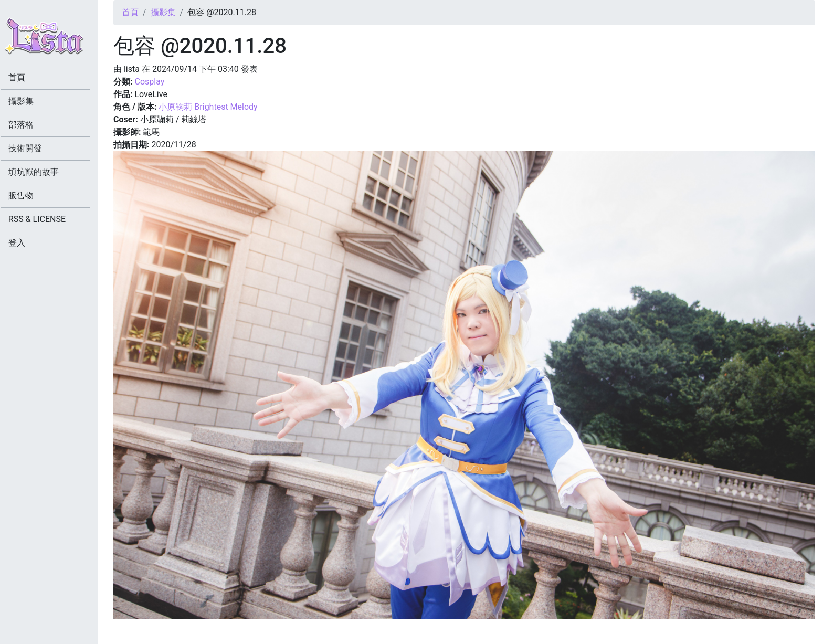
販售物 (28, 196)
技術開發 (33, 148)
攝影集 (163, 12)
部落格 (28, 125)
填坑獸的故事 (41, 172)
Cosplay (149, 82)
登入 (24, 243)
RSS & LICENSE (44, 219)
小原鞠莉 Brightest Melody (208, 107)
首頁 (130, 12)
